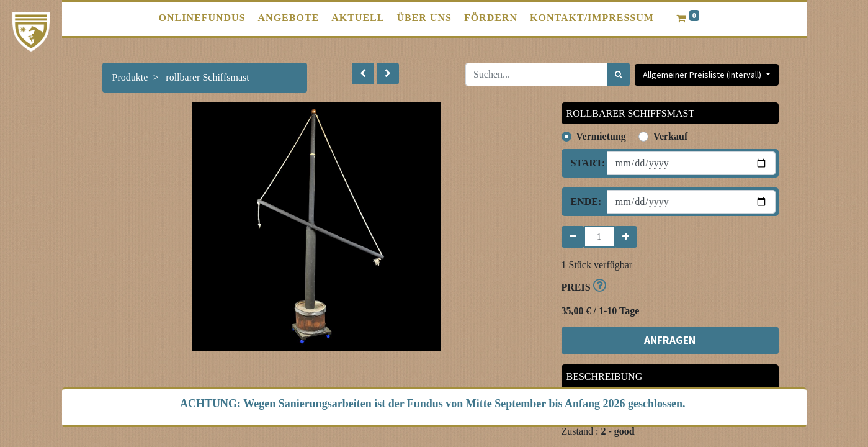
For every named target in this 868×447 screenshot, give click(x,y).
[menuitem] (202, 18)
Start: (584, 163)
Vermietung (601, 136)
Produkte (130, 77)
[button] (363, 74)
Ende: (584, 201)
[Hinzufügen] (626, 237)
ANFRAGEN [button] (670, 340)
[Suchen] (618, 74)
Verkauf (670, 136)
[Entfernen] (573, 237)
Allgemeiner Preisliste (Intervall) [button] (703, 74)
